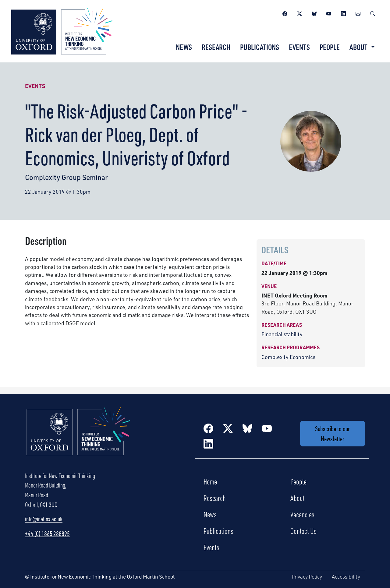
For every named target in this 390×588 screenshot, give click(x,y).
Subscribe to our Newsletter (332, 434)
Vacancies (302, 514)
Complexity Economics (288, 357)
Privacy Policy (307, 577)
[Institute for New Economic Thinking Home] (78, 438)
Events (299, 47)
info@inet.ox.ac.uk (44, 519)
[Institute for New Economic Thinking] (62, 30)
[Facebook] (285, 13)
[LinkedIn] (343, 13)
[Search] (373, 13)
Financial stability (282, 334)
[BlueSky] (314, 13)
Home (210, 481)
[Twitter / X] (300, 13)
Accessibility (346, 577)
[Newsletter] (358, 13)
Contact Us (303, 531)
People (330, 47)
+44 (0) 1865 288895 (47, 533)
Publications (260, 47)
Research (216, 47)
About (298, 498)
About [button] (359, 47)
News (184, 47)
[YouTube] (329, 13)
